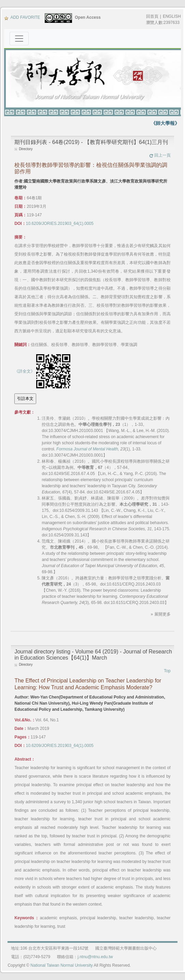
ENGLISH (172, 16)
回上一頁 (160, 155)
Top (167, 671)
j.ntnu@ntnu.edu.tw (95, 957)
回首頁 (152, 16)
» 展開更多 (161, 614)
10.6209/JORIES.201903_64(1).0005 (60, 224)
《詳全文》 (25, 371)
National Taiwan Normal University (62, 965)
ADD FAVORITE (22, 17)
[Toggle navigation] (19, 39)
